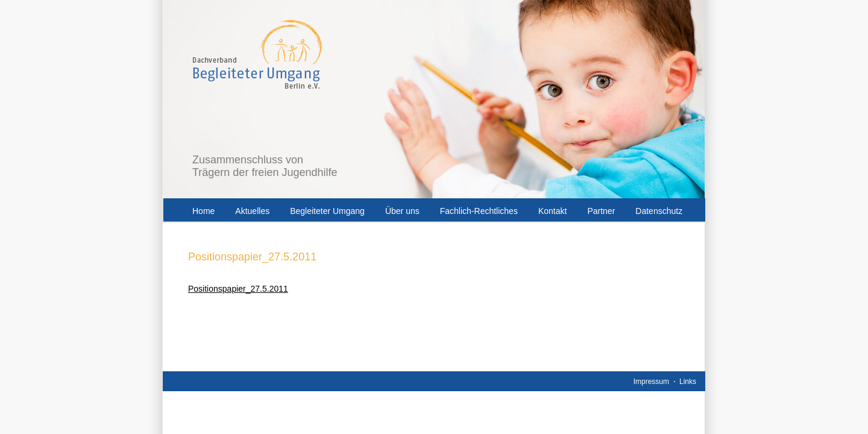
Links (688, 382)
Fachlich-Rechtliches (479, 211)
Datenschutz (659, 211)
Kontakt (552, 211)
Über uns (402, 211)
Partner (601, 211)
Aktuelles (252, 211)
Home (203, 211)
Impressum (651, 382)
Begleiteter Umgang (327, 211)
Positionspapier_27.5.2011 (238, 289)
